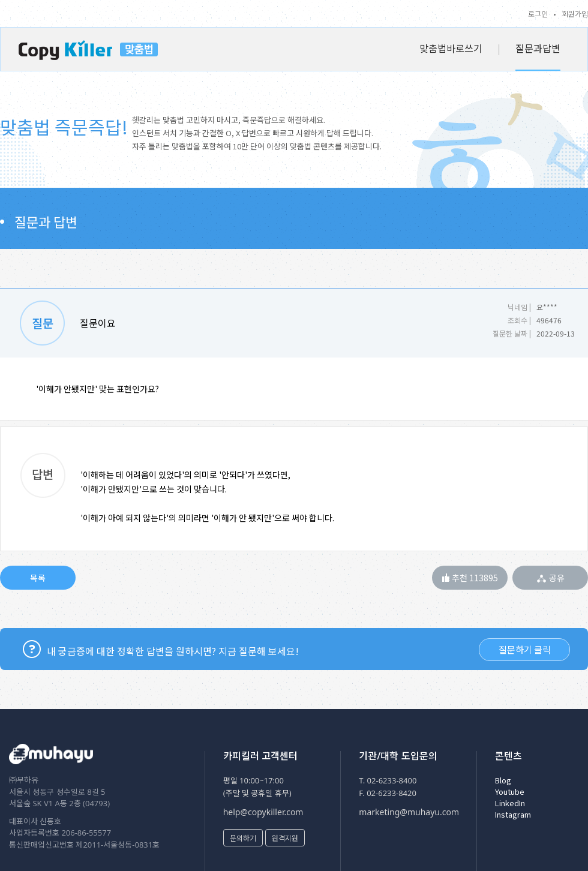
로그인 (538, 13)
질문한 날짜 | (512, 333)
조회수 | (519, 320)
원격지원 (285, 838)
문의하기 (243, 838)
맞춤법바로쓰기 (451, 48)
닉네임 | (519, 307)
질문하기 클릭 (525, 649)
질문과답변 (538, 48)
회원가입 (575, 13)
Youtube (510, 792)
